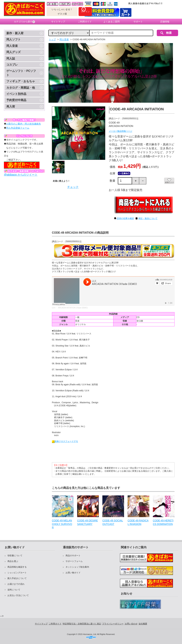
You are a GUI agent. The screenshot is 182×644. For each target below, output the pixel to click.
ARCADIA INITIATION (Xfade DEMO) (73, 308)
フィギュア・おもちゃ (21, 81)
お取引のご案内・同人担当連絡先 (24, 124)
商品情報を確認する (17, 567)
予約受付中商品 (16, 100)
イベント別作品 (16, 94)
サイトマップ (58, 22)
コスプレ (12, 65)
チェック (73, 187)
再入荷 (11, 107)
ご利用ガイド (85, 22)
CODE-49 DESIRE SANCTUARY (88, 522)
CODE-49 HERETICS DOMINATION (163, 522)
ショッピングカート (17, 573)
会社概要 (143, 624)
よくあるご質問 (112, 22)
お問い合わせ (131, 624)
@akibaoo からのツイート (21, 175)
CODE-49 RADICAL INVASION (138, 522)
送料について (14, 590)
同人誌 (11, 58)
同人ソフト (14, 39)
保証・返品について (148, 218)
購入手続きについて (17, 578)
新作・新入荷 (15, 33)
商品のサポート (73, 556)
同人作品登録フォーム (18, 128)
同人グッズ (14, 52)
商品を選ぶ (13, 561)
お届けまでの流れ (16, 584)
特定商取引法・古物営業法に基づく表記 (82, 624)
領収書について (15, 556)
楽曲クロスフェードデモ (65, 441)
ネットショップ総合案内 (77, 567)
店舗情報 (165, 22)
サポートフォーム (74, 561)
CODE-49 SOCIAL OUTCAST (113, 522)
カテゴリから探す (24, 22)
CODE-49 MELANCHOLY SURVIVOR (62, 524)
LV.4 (54, 308)
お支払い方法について (18, 595)
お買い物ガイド (73, 573)
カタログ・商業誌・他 (21, 88)
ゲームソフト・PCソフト (21, 73)
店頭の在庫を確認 (125, 218)
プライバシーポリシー (113, 624)
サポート (138, 22)
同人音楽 (12, 46)
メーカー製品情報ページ (121, 131)
